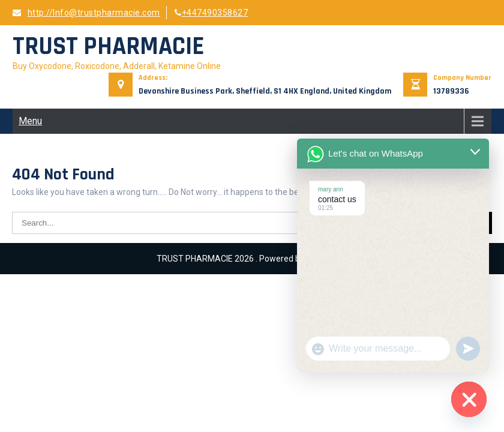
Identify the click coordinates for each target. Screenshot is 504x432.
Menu (30, 121)
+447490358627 (211, 13)
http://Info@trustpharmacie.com (86, 13)
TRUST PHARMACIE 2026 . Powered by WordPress (252, 259)
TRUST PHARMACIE (108, 47)
